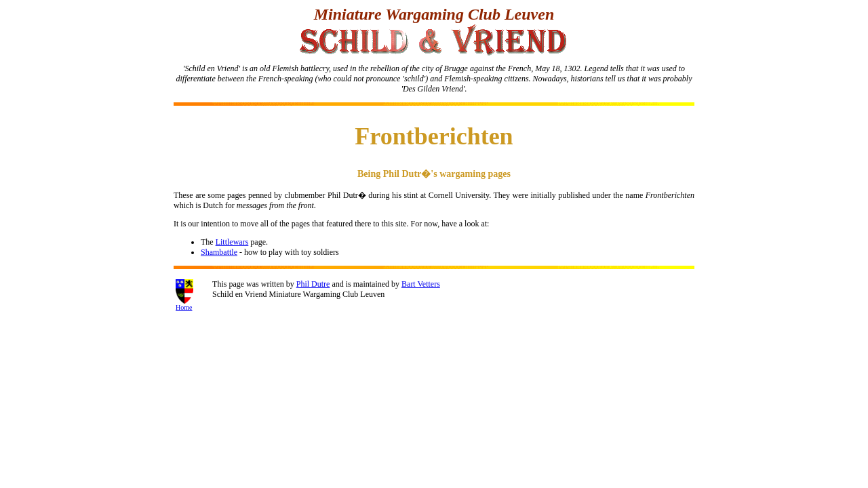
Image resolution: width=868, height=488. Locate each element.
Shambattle (219, 252)
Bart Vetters (421, 284)
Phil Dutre (313, 284)
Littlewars (232, 242)
